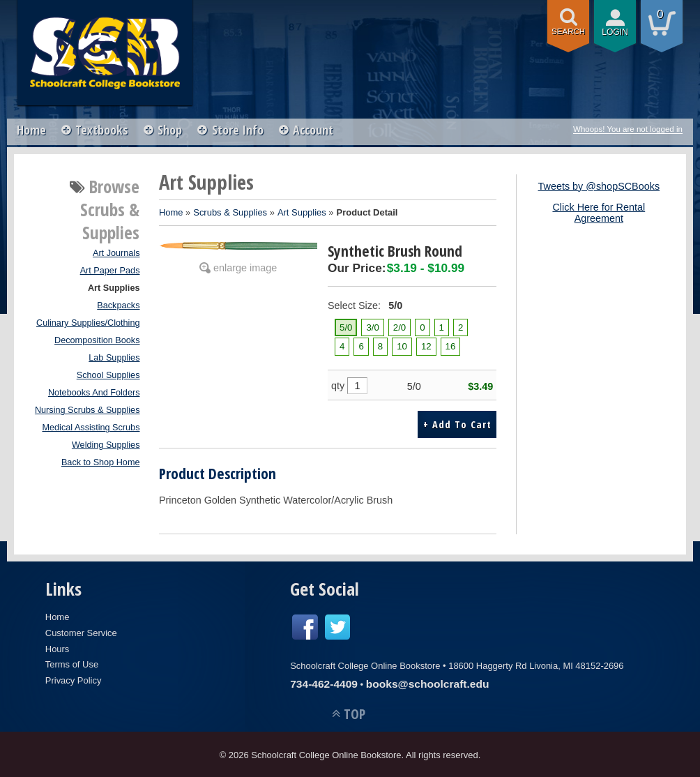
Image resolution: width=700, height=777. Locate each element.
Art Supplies (114, 288)
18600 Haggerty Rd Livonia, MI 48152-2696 (536, 664)
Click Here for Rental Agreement (599, 213)
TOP (355, 712)
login (615, 32)
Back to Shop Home (101, 462)
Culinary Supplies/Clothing (88, 323)
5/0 (346, 327)
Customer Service (81, 632)
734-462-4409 (324, 682)
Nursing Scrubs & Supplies (87, 410)
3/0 (372, 327)
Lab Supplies (114, 358)
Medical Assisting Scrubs (91, 428)
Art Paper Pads (110, 271)
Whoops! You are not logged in (628, 129)
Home (31, 130)
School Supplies (108, 375)
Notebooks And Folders (94, 393)
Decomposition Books (97, 340)
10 (402, 346)
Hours (58, 648)
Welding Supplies (106, 445)
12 (426, 346)
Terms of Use (72, 663)
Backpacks (118, 305)
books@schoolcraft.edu (428, 682)
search (568, 31)
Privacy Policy (74, 679)
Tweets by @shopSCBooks (599, 186)
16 (451, 346)
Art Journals (116, 253)
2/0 (400, 327)
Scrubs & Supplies (230, 212)
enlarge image (245, 268)
